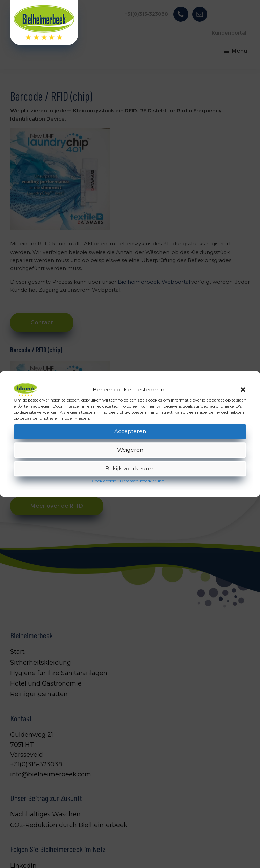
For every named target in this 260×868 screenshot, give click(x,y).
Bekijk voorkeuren (130, 469)
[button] (243, 390)
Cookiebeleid (104, 481)
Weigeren (130, 450)
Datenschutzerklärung (142, 481)
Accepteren (130, 431)
